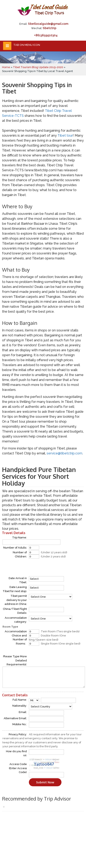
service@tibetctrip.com (64, 453)
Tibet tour (65, 135)
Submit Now (45, 782)
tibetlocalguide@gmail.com (48, 24)
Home (6, 67)
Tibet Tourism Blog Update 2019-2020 (38, 67)
